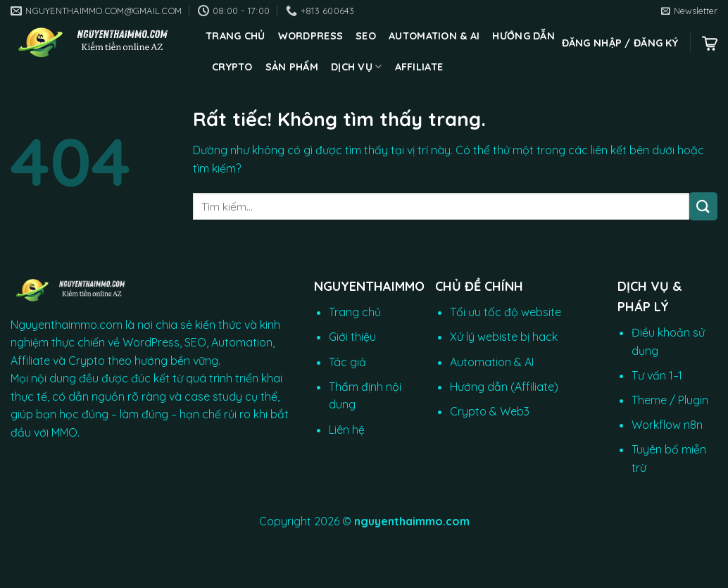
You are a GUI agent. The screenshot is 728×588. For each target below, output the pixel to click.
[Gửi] (703, 206)
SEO (366, 36)
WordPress (311, 36)
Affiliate (419, 67)
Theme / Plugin (670, 400)
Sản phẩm (292, 67)
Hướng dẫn (523, 36)
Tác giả (347, 362)
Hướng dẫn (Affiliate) (504, 387)
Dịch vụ (357, 67)
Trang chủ (236, 36)
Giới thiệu (352, 337)
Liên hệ (347, 430)
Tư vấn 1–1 (657, 375)
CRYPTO (232, 67)
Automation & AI (434, 36)
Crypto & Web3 (490, 411)
